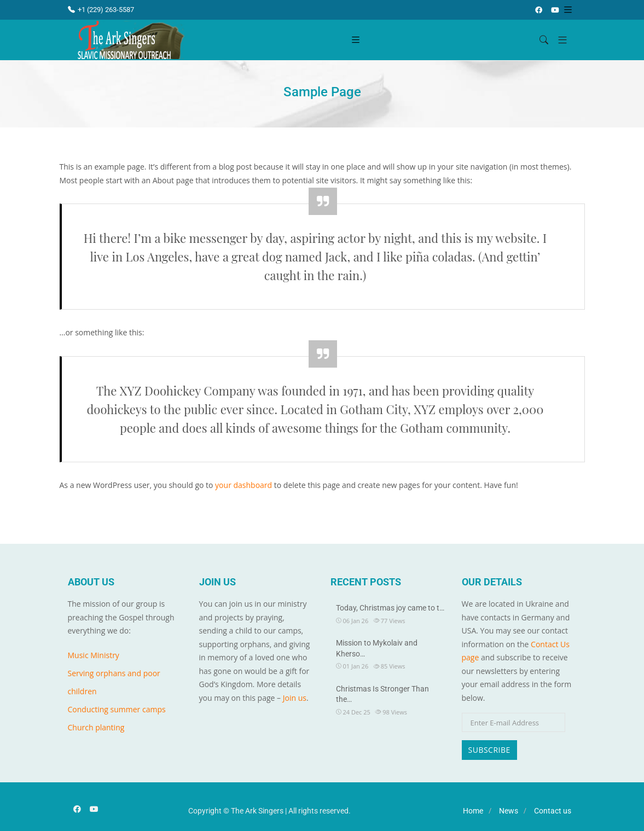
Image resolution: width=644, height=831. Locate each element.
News (509, 811)
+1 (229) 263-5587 (101, 10)
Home (473, 811)
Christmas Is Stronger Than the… (382, 694)
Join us (295, 698)
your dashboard (243, 485)
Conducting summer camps (117, 709)
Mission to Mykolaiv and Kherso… (377, 648)
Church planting (96, 727)
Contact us (553, 811)
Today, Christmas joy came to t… (390, 608)
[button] (558, 40)
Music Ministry (94, 655)
